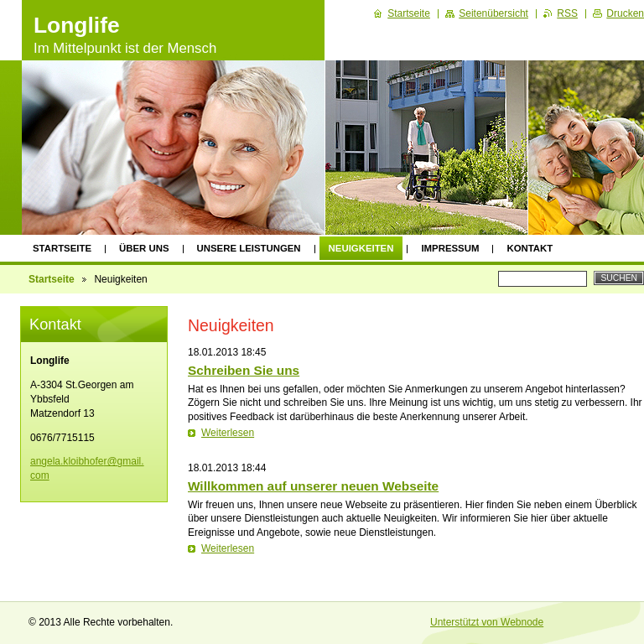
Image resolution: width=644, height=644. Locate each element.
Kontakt (530, 248)
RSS (567, 13)
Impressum (450, 248)
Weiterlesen (228, 433)
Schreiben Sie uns (244, 370)
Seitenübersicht (493, 13)
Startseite (62, 248)
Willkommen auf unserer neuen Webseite (313, 486)
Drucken (625, 13)
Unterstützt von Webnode (487, 622)
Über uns (144, 248)
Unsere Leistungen (249, 248)
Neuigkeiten (361, 248)
